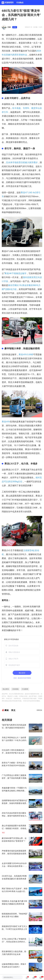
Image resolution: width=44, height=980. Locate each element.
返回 (40, 960)
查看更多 (39, 710)
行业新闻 (25, 689)
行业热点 (20, 3)
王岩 (9, 27)
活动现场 (15, 689)
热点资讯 (6, 689)
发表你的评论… (9, 977)
